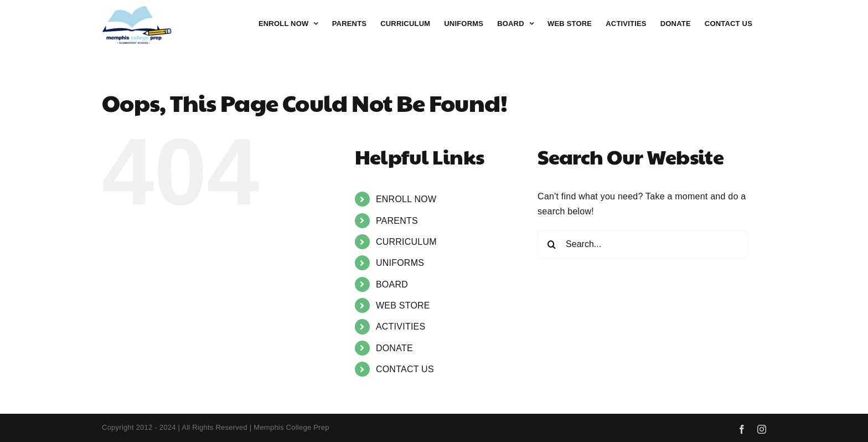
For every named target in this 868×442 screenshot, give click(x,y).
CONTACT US (405, 369)
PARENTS (397, 221)
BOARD (392, 284)
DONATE (394, 348)
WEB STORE (403, 305)
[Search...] (643, 244)
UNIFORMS (400, 263)
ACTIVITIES (401, 327)
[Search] (551, 244)
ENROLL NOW (406, 199)
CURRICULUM (406, 242)
